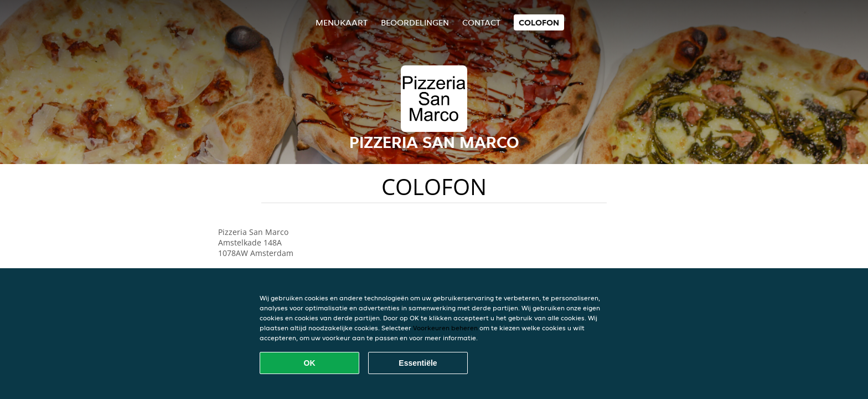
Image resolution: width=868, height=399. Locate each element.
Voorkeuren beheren (445, 328)
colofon (539, 22)
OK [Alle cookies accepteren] (310, 363)
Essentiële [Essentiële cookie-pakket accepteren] (418, 363)
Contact (481, 22)
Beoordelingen (415, 22)
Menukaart (342, 22)
